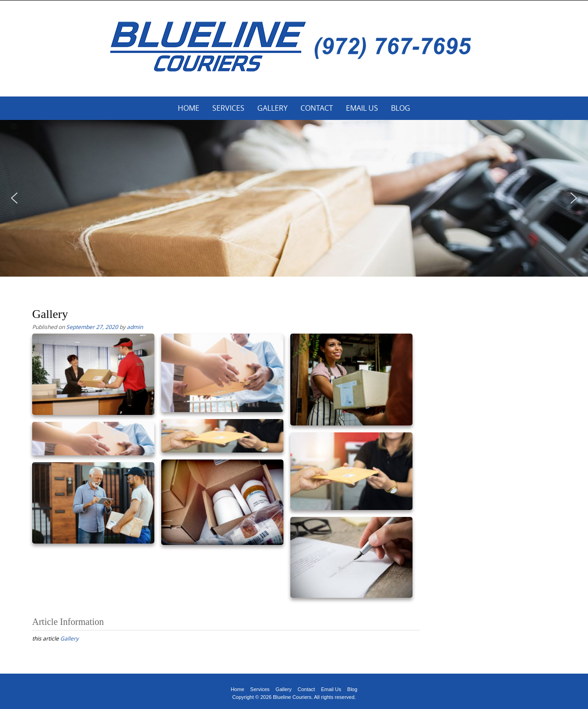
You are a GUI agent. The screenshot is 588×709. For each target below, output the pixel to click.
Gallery (272, 108)
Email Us (362, 108)
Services (228, 108)
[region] (294, 198)
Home (189, 108)
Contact (317, 108)
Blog (401, 108)
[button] (14, 198)
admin (135, 327)
